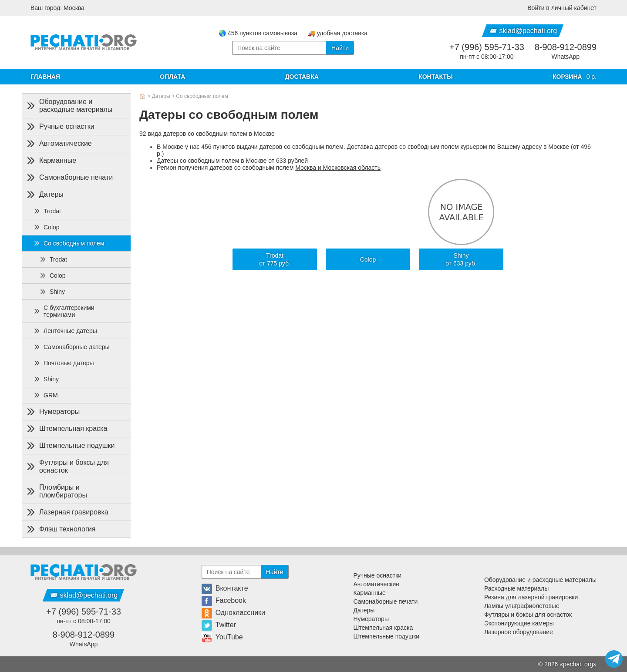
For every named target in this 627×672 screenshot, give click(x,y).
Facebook (224, 600)
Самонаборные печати (69, 178)
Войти (562, 8)
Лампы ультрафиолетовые (522, 606)
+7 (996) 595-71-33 (487, 47)
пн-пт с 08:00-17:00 (487, 57)
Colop (46, 227)
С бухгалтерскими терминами (64, 311)
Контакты (435, 77)
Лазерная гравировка (67, 512)
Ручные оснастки (60, 127)
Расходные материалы (516, 588)
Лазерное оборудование (519, 632)
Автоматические (59, 144)
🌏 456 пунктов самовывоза (258, 33)
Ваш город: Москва (57, 8)
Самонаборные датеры (71, 347)
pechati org (578, 664)
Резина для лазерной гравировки (531, 597)
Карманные (51, 161)
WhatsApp (566, 57)
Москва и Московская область (338, 168)
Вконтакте (225, 588)
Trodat (47, 211)
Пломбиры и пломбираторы (56, 491)
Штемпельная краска (66, 429)
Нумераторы (52, 412)
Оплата (172, 77)
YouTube (222, 637)
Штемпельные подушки (70, 446)
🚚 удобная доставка (338, 33)
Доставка (302, 77)
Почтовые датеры (64, 363)
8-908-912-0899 (566, 47)
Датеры (161, 96)
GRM (46, 395)
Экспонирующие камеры (519, 623)
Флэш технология (60, 529)
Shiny (52, 292)
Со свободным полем (202, 96)
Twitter (219, 625)
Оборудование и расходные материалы (69, 106)
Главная (45, 77)
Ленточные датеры (65, 331)
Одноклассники (233, 613)
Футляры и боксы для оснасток (67, 466)
